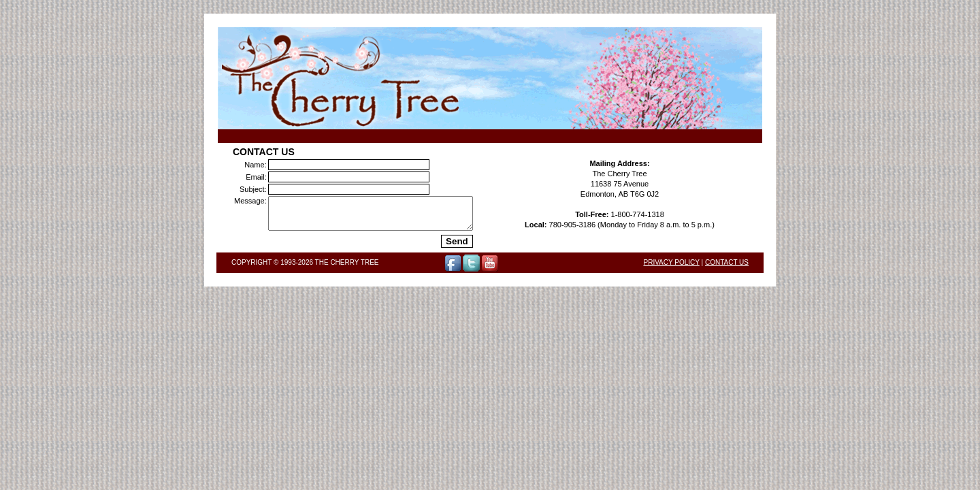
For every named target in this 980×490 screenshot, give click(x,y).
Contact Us (727, 268)
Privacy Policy (672, 268)
